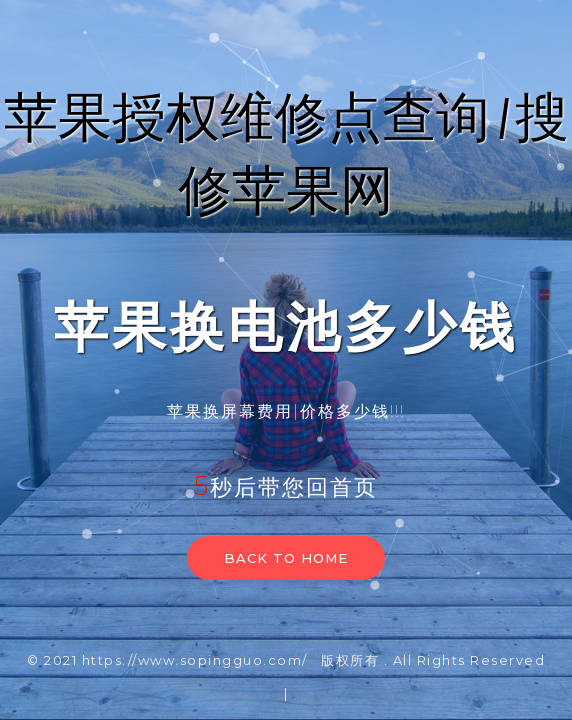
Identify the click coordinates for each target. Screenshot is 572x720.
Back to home (286, 558)
